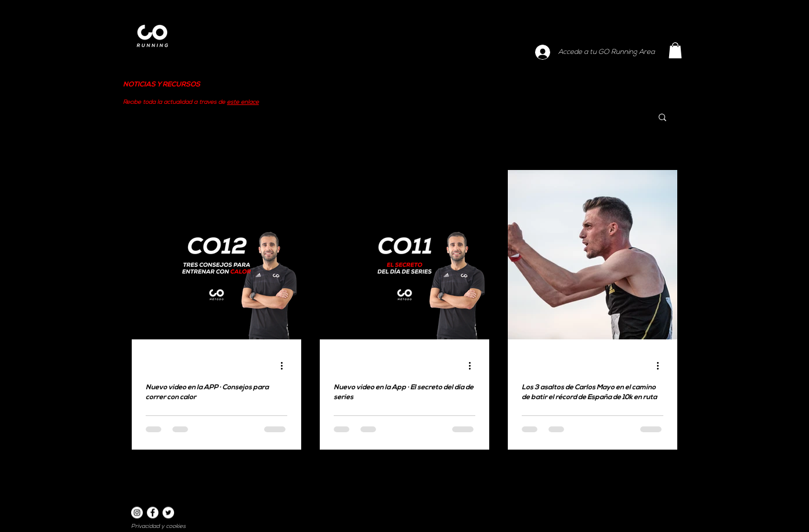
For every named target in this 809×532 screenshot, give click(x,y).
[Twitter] (168, 513)
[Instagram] (137, 513)
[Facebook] (153, 513)
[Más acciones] (286, 365)
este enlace (243, 102)
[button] (675, 50)
